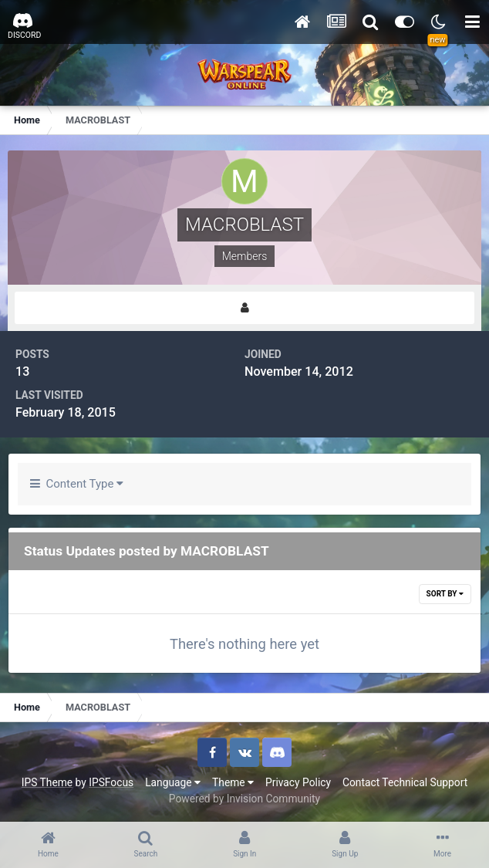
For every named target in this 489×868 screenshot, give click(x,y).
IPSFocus (111, 782)
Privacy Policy (298, 782)
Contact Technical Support (405, 782)
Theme (233, 782)
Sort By (445, 594)
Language (173, 782)
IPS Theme (47, 782)
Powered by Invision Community (244, 799)
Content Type (77, 484)
